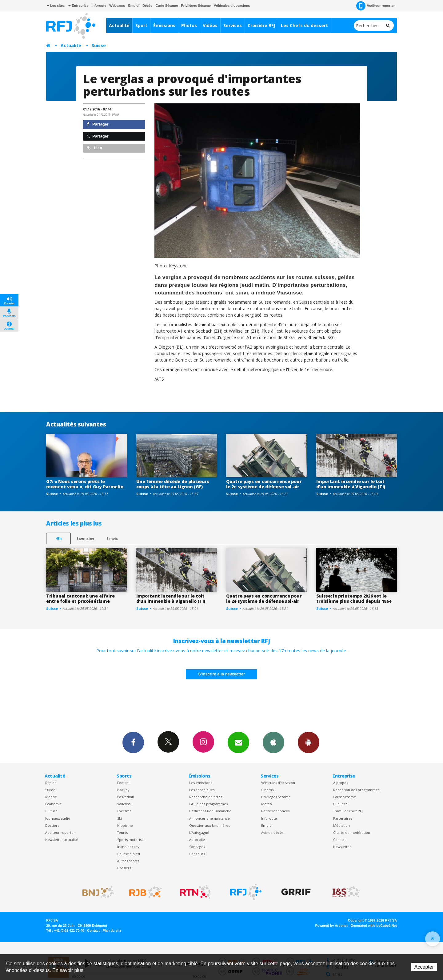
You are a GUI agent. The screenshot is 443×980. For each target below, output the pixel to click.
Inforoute (99, 6)
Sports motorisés (131, 840)
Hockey (123, 790)
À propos (341, 783)
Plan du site (112, 930)
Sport (141, 25)
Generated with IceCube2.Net (374, 926)
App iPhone (273, 742)
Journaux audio (58, 818)
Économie (54, 804)
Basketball (126, 797)
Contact (339, 840)
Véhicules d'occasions (232, 6)
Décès (147, 6)
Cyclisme (124, 811)
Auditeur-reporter (375, 6)
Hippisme (125, 825)
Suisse (99, 45)
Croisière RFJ (261, 25)
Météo (267, 804)
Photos (189, 25)
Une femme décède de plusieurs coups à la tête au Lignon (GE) (173, 484)
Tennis (122, 832)
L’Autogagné (199, 832)
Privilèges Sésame (196, 6)
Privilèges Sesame (276, 797)
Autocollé (197, 840)
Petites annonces (275, 811)
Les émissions (201, 783)
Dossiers (52, 825)
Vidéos (210, 25)
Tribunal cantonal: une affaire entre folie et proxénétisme (80, 598)
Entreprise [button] (78, 6)
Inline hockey (128, 847)
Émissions (164, 25)
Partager (98, 124)
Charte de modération (352, 832)
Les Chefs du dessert (304, 25)
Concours (197, 854)
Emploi (134, 6)
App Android (309, 742)
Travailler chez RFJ (348, 811)
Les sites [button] (56, 6)
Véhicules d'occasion (278, 783)
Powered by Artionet (331, 926)
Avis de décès (272, 832)
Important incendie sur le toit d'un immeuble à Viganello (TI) (351, 484)
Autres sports (128, 861)
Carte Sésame (167, 6)
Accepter (424, 967)
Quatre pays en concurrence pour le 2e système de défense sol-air (264, 484)
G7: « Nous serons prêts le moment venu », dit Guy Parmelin (85, 484)
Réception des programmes (356, 790)
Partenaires (343, 818)
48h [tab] (59, 538)
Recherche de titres (206, 797)
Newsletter (342, 847)
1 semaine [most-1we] (85, 538)
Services (233, 25)
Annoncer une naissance (210, 818)
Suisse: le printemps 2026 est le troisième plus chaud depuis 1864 (354, 598)
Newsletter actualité (62, 840)
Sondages (197, 847)
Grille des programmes (208, 804)
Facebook (133, 742)
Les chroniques (202, 790)
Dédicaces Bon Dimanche (210, 811)
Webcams (117, 6)
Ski (120, 818)
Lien (94, 148)
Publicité (340, 804)
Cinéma (267, 790)
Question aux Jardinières (210, 825)
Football (124, 783)
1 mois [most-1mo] (112, 538)
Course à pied (129, 854)
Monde (51, 797)
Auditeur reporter (60, 832)
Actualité (119, 25)
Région (51, 783)
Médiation (341, 825)
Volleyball (125, 804)
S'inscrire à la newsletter (221, 674)
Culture (51, 811)
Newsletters (238, 742)
